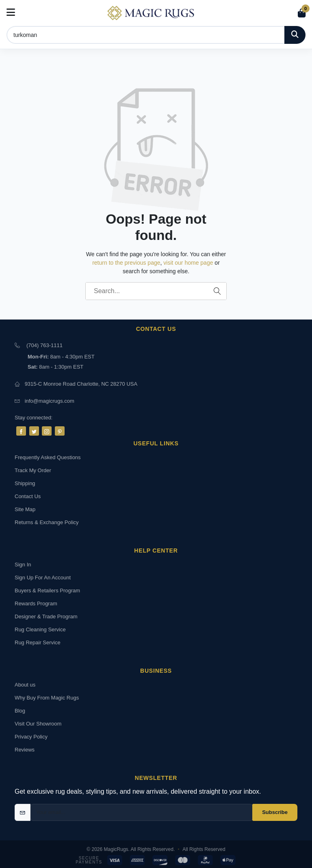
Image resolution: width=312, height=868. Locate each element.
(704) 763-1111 (44, 345)
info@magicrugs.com (50, 401)
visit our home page (188, 263)
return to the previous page (126, 263)
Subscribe (275, 812)
